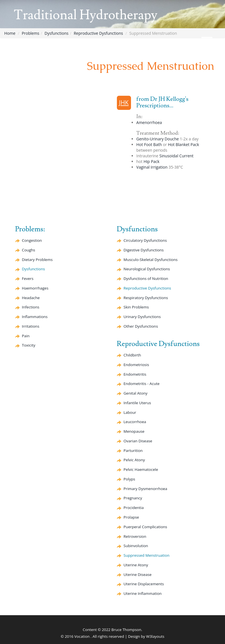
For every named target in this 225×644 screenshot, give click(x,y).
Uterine (136, 565)
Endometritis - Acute (142, 384)
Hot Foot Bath (149, 144)
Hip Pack (151, 161)
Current (177, 156)
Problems (30, 33)
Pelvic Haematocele (141, 469)
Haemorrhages (35, 288)
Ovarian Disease (138, 441)
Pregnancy (133, 498)
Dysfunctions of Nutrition (146, 279)
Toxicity (29, 345)
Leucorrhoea (135, 422)
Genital (136, 393)
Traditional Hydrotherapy (86, 15)
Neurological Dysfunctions (147, 269)
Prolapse (131, 517)
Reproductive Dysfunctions (98, 33)
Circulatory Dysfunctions (145, 240)
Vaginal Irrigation (152, 167)
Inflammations (35, 317)
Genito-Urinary (158, 139)
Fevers (28, 279)
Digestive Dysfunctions (144, 250)
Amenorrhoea (149, 122)
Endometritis (135, 374)
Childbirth (132, 355)
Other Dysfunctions (141, 326)
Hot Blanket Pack (184, 144)
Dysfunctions (57, 33)
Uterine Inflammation (143, 593)
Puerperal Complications (146, 527)
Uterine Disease (138, 575)
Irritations (31, 326)
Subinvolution (136, 546)
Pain (26, 336)
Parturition (133, 451)
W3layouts (155, 636)
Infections (31, 307)
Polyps (129, 479)
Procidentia (134, 508)
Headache (31, 298)
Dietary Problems (37, 260)
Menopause (134, 431)
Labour (130, 412)
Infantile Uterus (137, 403)
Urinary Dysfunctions (142, 317)
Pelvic (134, 460)
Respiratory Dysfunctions (146, 298)
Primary (146, 489)
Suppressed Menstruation (147, 555)
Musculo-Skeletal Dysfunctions (151, 260)
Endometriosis (136, 365)
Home (10, 33)
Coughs (29, 250)
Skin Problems (136, 307)
